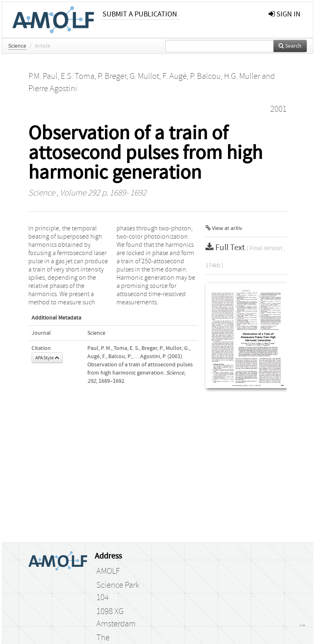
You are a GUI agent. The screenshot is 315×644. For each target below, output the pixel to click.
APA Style (47, 358)
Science (17, 46)
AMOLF (108, 571)
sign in (285, 14)
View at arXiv (224, 228)
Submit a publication (140, 14)
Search (290, 46)
